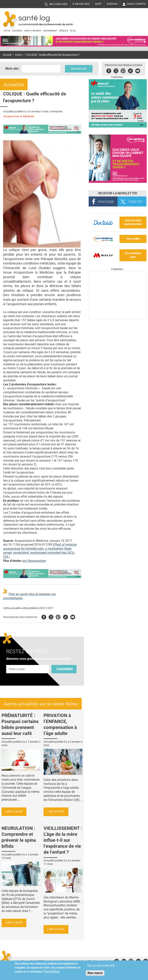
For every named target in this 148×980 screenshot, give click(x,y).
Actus (7, 31)
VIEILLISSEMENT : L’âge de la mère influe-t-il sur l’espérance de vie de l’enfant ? (63, 840)
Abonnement (50, 31)
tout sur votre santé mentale (133, 222)
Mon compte (136, 4)
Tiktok (131, 70)
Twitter (117, 70)
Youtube (73, 616)
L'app (98, 4)
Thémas (112, 4)
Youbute (138, 70)
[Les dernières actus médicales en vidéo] (118, 318)
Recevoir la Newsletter (118, 193)
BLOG (73, 31)
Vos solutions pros (133, 255)
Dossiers (17, 31)
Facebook (110, 70)
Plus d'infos (52, 971)
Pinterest (124, 70)
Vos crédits (133, 239)
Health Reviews (33, 31)
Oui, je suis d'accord (101, 965)
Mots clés (12, 69)
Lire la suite (14, 812)
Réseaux (64, 31)
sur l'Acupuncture (34, 561)
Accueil (7, 55)
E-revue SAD (81, 4)
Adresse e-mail (17, 663)
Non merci (95, 973)
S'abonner (65, 669)
